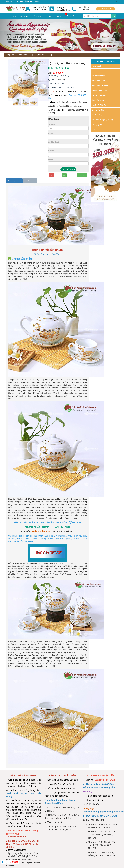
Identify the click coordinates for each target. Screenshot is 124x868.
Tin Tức (48, 16)
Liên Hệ (59, 16)
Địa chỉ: (51, 151)
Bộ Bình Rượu (98, 115)
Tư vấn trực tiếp (105, 9)
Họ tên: (51, 133)
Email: (51, 160)
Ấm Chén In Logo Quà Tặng (103, 120)
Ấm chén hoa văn (23, 55)
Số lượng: (52, 124)
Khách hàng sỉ (30, 181)
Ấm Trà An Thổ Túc (99, 105)
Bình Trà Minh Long (100, 90)
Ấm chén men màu (99, 81)
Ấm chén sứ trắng (99, 66)
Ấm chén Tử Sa (98, 100)
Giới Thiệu (24, 16)
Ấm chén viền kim (99, 71)
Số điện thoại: (54, 142)
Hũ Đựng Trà (97, 125)
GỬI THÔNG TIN (68, 169)
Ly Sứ (94, 130)
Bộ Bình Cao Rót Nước (101, 95)
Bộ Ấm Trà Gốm (98, 110)
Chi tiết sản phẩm (14, 181)
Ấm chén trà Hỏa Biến (100, 86)
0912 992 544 (13, 862)
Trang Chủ (12, 16)
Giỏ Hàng (71, 16)
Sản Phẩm (37, 16)
